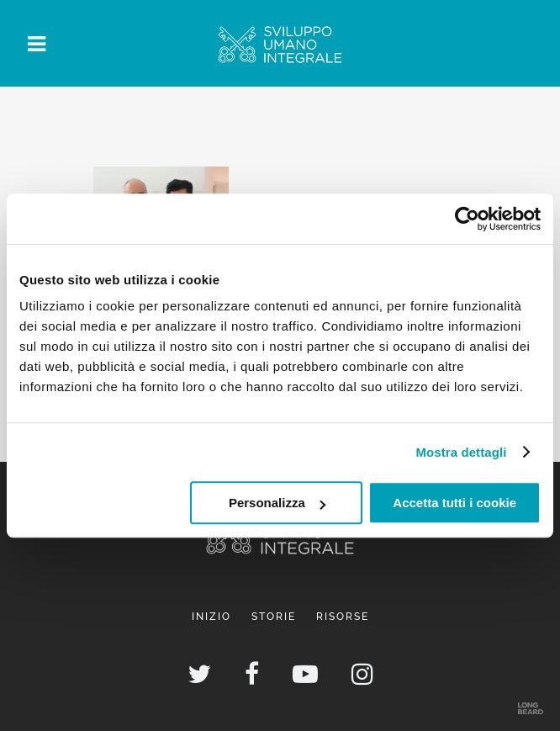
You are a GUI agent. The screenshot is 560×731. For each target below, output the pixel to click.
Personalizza (277, 503)
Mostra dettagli (461, 452)
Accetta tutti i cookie (454, 503)
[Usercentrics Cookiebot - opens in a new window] (467, 219)
